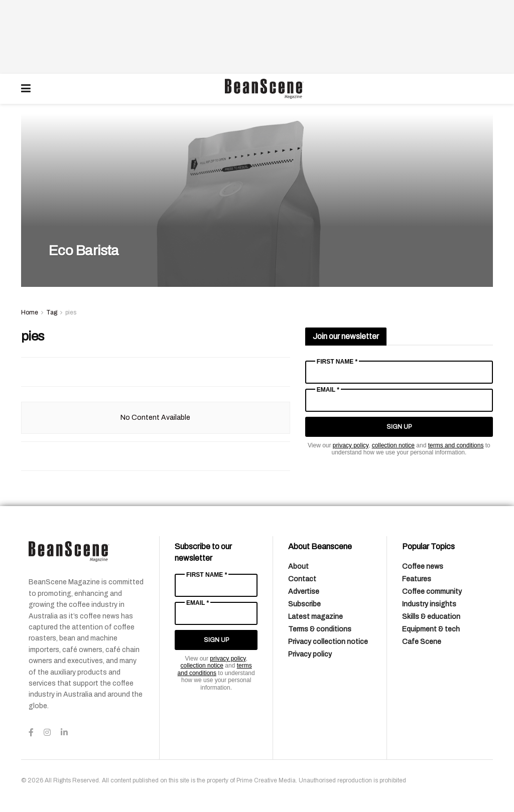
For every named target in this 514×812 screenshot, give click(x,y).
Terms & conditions (320, 629)
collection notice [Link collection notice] (393, 445)
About (298, 566)
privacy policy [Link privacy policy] (351, 445)
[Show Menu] (26, 89)
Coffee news (423, 566)
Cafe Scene (422, 642)
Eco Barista (85, 251)
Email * (328, 390)
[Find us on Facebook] (31, 733)
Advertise (304, 592)
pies (71, 312)
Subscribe (304, 604)
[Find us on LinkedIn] (64, 733)
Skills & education (431, 617)
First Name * (337, 362)
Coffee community (432, 592)
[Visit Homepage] (264, 89)
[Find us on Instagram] (47, 733)
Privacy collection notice (328, 642)
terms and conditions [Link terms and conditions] (456, 445)
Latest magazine (315, 617)
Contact (302, 579)
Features (417, 579)
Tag (52, 312)
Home (30, 312)
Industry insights (429, 604)
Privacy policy (310, 654)
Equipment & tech (431, 629)
